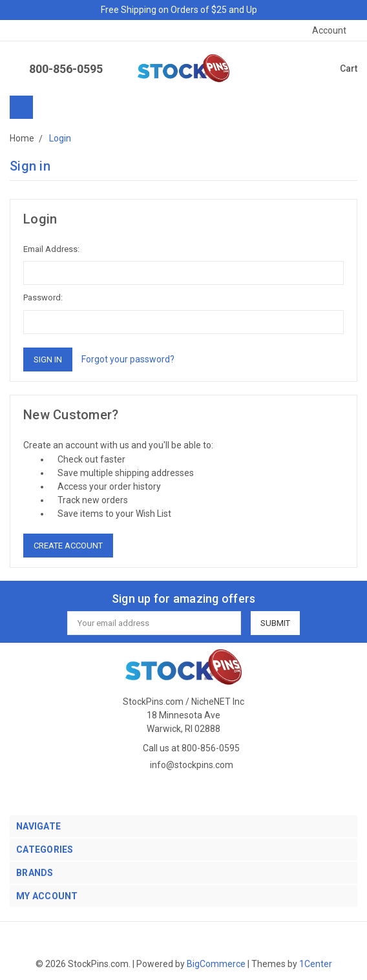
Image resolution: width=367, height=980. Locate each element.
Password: (43, 297)
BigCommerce (216, 964)
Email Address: (51, 249)
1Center (316, 964)
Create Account (68, 546)
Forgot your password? (128, 359)
